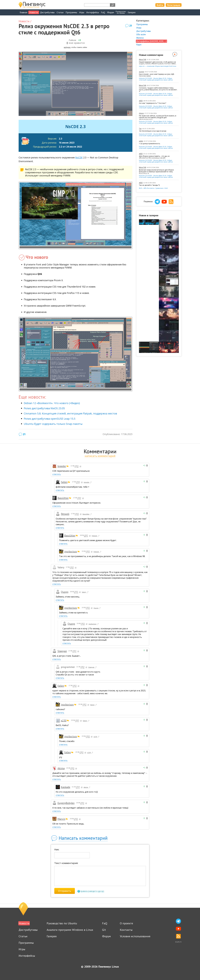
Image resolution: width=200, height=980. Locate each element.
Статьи (60, 12)
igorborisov (71, 551)
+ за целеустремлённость (150, 144)
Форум (111, 12)
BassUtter (63, 498)
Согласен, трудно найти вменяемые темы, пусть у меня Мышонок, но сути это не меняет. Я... (158, 90)
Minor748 (142, 60)
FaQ (103, 12)
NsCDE (79, 157)
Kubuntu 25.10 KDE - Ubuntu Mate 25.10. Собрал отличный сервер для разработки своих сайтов (156, 79)
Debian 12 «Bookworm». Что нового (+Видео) (52, 403)
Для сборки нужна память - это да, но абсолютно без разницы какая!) (154, 157)
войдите (67, 47)
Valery (85, 592)
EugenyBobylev (66, 803)
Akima (61, 768)
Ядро (139, 44)
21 (131, 26)
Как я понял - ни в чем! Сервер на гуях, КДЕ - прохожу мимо (157, 75)
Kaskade (66, 787)
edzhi (141, 141)
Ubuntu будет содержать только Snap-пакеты (53, 424)
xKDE (141, 101)
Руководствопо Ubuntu (121, 12)
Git (104, 930)
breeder (62, 466)
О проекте (126, 923)
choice (141, 113)
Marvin (61, 819)
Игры (82, 12)
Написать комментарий (83, 838)
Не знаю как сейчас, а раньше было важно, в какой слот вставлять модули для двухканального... (158, 118)
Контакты (126, 930)
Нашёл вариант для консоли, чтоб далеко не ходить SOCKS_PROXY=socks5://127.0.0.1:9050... (158, 63)
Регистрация (174, 5)
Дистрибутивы (47, 12)
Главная (23, 12)
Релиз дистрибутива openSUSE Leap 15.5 (50, 419)
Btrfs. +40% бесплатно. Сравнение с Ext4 (153, 188)
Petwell (65, 514)
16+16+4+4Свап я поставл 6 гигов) (153, 131)
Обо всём (141, 34)
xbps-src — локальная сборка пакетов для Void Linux (158, 66)
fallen (64, 482)
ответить (57, 474)
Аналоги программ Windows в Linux (70, 930)
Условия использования (135, 936)
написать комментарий (100, 456)
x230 (64, 720)
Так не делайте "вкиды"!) (149, 185)
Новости (34, 12)
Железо (140, 38)
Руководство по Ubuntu (62, 923)
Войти (160, 5)
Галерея (132, 12)
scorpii (141, 72)
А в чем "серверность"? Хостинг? (153, 103)
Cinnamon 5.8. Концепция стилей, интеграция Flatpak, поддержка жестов (70, 413)
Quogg (65, 592)
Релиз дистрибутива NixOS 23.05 (44, 408)
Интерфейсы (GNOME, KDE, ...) (151, 41)
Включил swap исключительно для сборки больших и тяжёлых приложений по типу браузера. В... (156, 172)
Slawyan (62, 651)
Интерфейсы (93, 12)
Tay (140, 129)
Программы (71, 12)
